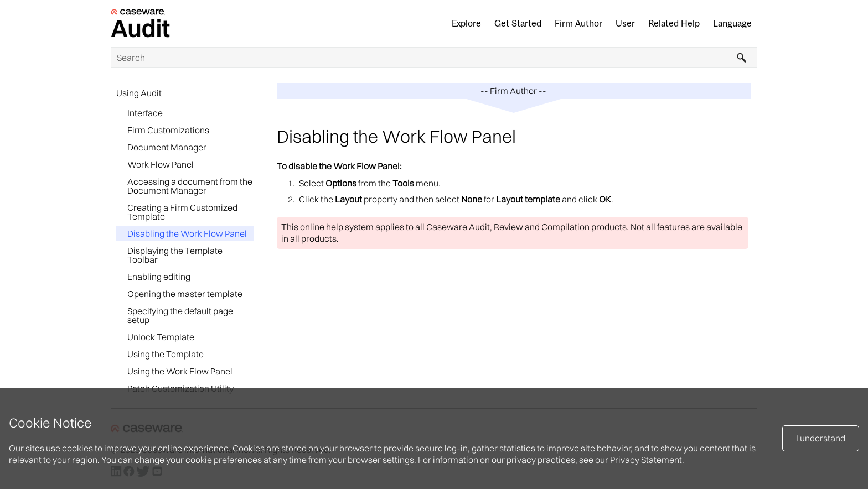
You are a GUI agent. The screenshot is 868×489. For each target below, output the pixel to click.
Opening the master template (185, 294)
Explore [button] (466, 24)
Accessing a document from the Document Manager (190, 186)
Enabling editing (159, 277)
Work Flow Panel (161, 164)
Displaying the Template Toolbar (175, 255)
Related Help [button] (674, 24)
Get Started (518, 24)
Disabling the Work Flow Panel (187, 233)
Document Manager (167, 147)
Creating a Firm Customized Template (182, 212)
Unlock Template (161, 337)
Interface (145, 113)
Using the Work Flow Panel (180, 371)
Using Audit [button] (139, 93)
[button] (742, 58)
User (625, 24)
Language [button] (732, 24)
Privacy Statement (646, 460)
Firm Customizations (168, 130)
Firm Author (578, 24)
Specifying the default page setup (180, 315)
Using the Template (166, 354)
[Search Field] (434, 58)
